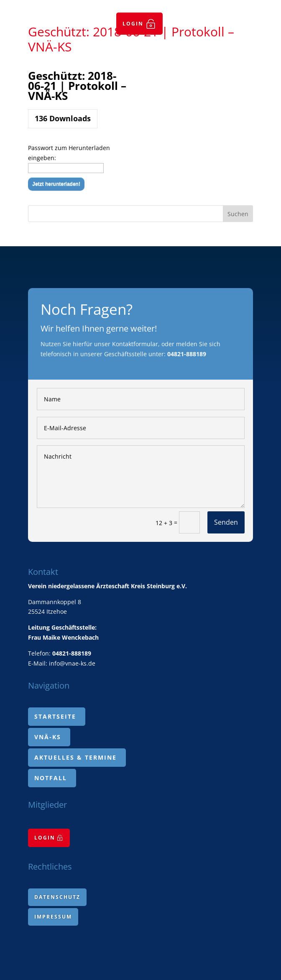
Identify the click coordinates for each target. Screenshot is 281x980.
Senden (226, 522)
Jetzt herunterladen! (56, 184)
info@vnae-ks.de (72, 663)
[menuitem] (140, 24)
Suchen (238, 214)
